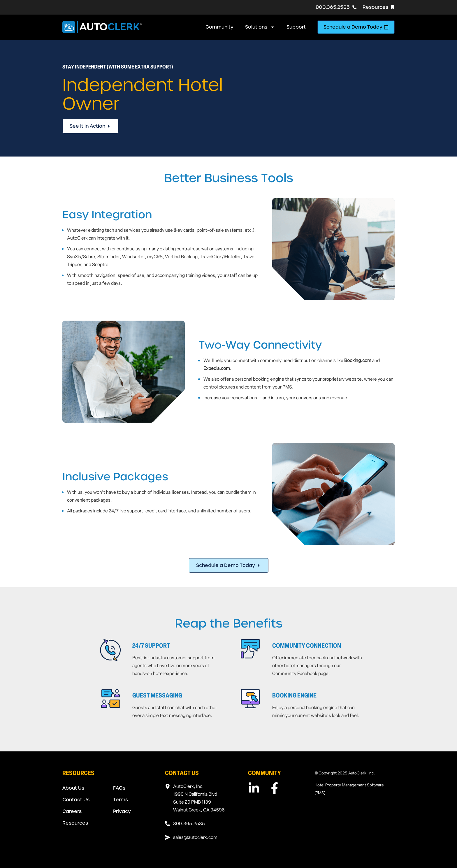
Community (219, 27)
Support (296, 27)
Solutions (260, 27)
